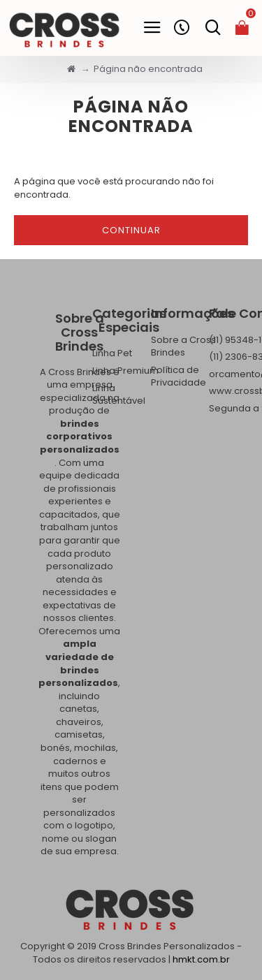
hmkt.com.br (201, 959)
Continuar (131, 230)
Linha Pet (112, 353)
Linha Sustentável (119, 395)
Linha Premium (125, 371)
